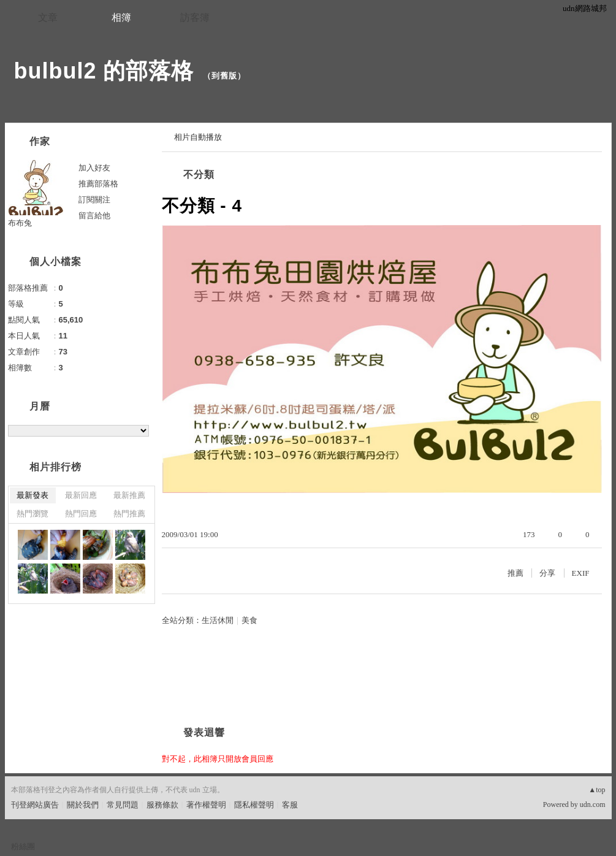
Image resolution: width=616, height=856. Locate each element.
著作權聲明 (206, 805)
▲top (597, 790)
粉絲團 (23, 846)
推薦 (515, 573)
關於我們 (83, 805)
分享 (547, 573)
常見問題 (123, 805)
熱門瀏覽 (32, 514)
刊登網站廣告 (35, 805)
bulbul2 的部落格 (104, 71)
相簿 (121, 17)
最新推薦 (129, 495)
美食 (249, 620)
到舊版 (224, 76)
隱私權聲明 (254, 805)
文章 (48, 17)
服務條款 (162, 805)
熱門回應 (81, 514)
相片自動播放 (198, 137)
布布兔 (20, 223)
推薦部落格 (98, 184)
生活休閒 (218, 620)
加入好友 (94, 168)
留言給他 (94, 216)
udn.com (593, 804)
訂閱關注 (94, 200)
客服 (290, 805)
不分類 (199, 174)
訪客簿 (195, 17)
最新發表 (32, 495)
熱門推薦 (129, 514)
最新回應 (81, 495)
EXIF (581, 573)
